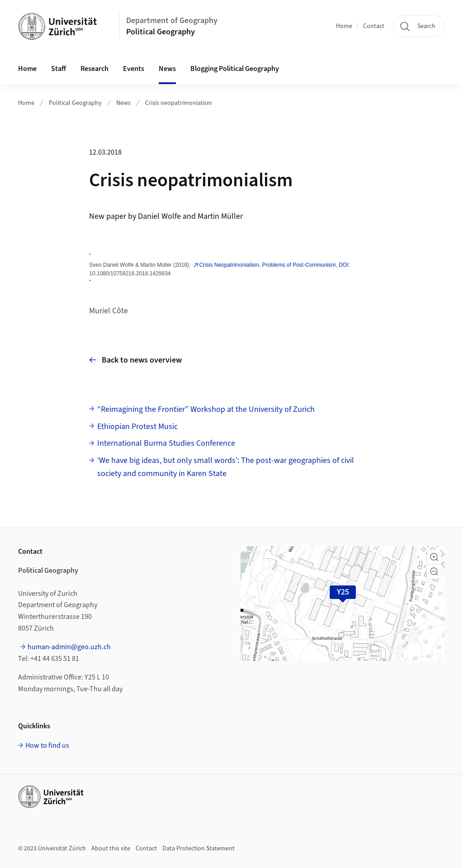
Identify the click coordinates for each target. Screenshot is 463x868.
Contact (374, 26)
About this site (111, 849)
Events (134, 69)
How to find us (47, 745)
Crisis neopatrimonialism (179, 103)
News (167, 69)
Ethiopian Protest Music (137, 427)
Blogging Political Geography (235, 69)
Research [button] (94, 69)
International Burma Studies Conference (166, 443)
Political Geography (161, 32)
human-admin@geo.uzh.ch (69, 647)
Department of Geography (172, 21)
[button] (434, 557)
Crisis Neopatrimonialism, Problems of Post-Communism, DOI (274, 265)
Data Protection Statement (198, 849)
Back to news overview (135, 360)
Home (344, 26)
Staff (59, 69)
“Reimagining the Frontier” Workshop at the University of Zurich (206, 409)
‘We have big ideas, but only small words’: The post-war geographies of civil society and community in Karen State (226, 467)
